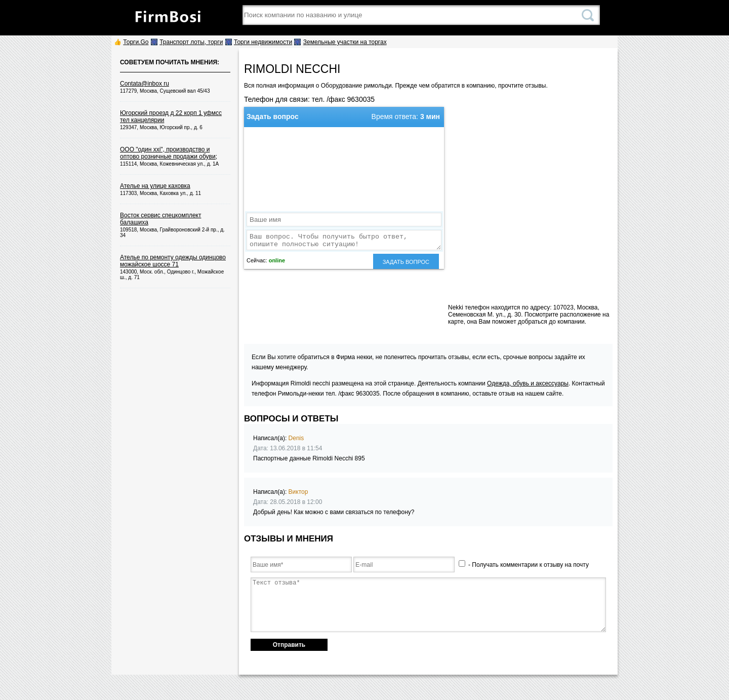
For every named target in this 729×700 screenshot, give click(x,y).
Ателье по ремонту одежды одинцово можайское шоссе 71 (173, 261)
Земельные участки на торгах (345, 42)
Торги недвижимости (263, 42)
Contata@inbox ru (145, 84)
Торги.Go (136, 42)
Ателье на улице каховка (155, 186)
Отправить (289, 645)
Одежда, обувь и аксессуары (528, 383)
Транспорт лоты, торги (191, 42)
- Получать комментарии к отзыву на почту (524, 565)
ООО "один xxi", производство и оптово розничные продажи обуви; (169, 153)
